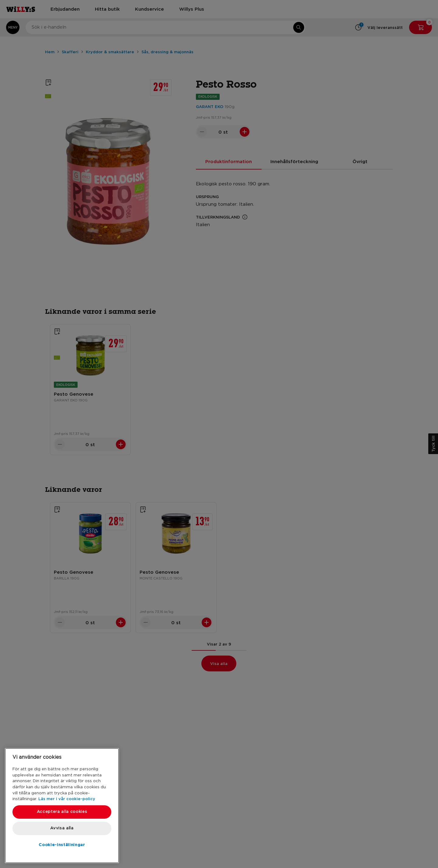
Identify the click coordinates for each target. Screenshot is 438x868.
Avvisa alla (62, 828)
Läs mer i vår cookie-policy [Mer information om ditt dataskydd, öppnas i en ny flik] (67, 799)
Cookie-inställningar (62, 845)
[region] (62, 806)
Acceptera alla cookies (62, 812)
